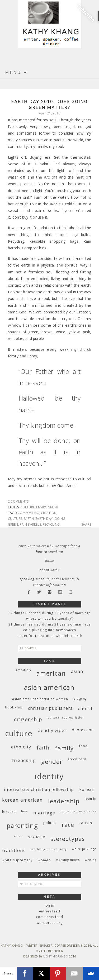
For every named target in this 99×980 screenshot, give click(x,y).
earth (29, 519)
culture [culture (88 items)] (19, 733)
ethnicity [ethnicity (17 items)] (21, 747)
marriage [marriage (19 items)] (44, 813)
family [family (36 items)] (64, 748)
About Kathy (50, 570)
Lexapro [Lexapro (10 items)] (9, 812)
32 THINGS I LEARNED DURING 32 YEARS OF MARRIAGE (50, 613)
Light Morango (56, 956)
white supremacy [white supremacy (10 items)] (17, 860)
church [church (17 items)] (86, 708)
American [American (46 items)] (51, 673)
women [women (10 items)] (44, 860)
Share (86, 525)
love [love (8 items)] (25, 811)
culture (28, 507)
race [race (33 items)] (68, 825)
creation (49, 513)
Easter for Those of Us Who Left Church (49, 636)
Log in (49, 905)
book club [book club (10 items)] (14, 707)
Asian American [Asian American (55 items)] (49, 687)
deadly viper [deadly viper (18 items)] (52, 730)
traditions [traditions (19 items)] (14, 850)
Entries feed (50, 911)
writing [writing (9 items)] (91, 860)
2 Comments (18, 501)
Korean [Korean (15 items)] (87, 789)
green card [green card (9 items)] (77, 759)
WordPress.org (50, 923)
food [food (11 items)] (83, 746)
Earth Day (44, 519)
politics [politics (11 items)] (50, 823)
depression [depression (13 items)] (83, 730)
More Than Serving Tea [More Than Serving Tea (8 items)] (79, 811)
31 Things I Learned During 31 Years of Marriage (50, 624)
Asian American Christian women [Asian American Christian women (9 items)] (40, 699)
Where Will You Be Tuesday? (49, 618)
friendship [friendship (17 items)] (24, 760)
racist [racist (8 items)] (18, 836)
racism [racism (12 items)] (86, 823)
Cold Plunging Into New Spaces (50, 630)
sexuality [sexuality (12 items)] (37, 837)
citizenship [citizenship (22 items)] (28, 719)
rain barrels (30, 524)
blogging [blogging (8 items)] (80, 699)
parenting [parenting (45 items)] (22, 825)
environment (47, 507)
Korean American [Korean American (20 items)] (22, 800)
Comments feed (50, 917)
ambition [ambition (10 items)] (23, 670)
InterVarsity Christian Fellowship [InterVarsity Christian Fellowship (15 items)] (39, 789)
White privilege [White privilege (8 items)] (84, 849)
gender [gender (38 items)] (52, 762)
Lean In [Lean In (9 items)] (91, 798)
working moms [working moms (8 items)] (68, 860)
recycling (51, 524)
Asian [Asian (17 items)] (77, 671)
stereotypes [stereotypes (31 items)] (68, 839)
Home (50, 561)
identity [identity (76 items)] (49, 776)
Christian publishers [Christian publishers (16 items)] (50, 708)
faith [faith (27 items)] (43, 748)
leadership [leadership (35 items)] (64, 801)
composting (28, 513)
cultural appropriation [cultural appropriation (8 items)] (66, 717)
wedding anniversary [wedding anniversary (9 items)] (49, 849)
